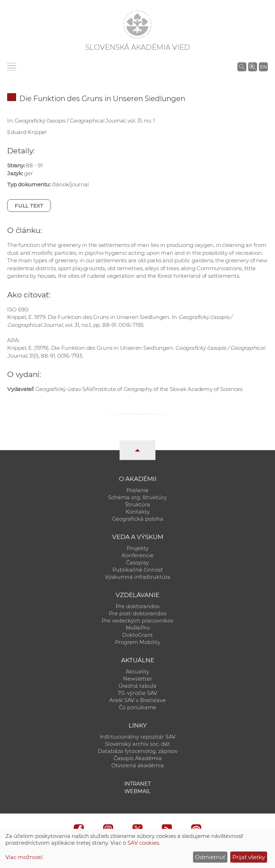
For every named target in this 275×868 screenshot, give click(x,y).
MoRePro (138, 628)
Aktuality (137, 672)
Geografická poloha (138, 519)
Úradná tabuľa (137, 686)
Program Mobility (138, 642)
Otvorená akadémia (138, 766)
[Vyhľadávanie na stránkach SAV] (242, 67)
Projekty (138, 548)
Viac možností (24, 857)
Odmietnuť (210, 857)
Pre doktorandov (138, 606)
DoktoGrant (137, 635)
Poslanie (137, 490)
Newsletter (138, 679)
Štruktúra (137, 505)
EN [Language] (264, 67)
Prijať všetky (249, 857)
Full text (29, 206)
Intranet (137, 784)
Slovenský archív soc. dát (137, 744)
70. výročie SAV (137, 693)
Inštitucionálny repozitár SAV (138, 737)
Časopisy (137, 563)
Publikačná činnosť (138, 570)
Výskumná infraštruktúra (138, 577)
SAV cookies (143, 843)
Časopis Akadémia (138, 758)
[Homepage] (137, 24)
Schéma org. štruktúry (137, 497)
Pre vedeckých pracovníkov (138, 621)
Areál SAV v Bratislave (137, 700)
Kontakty (138, 512)
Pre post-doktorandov (138, 614)
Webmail (137, 791)
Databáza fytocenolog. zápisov (138, 751)
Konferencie (138, 555)
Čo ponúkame (137, 707)
